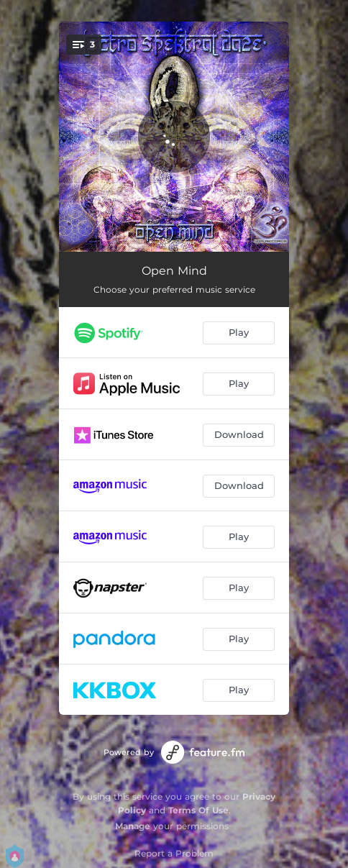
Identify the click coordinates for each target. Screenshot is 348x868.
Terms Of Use (198, 810)
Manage (133, 826)
